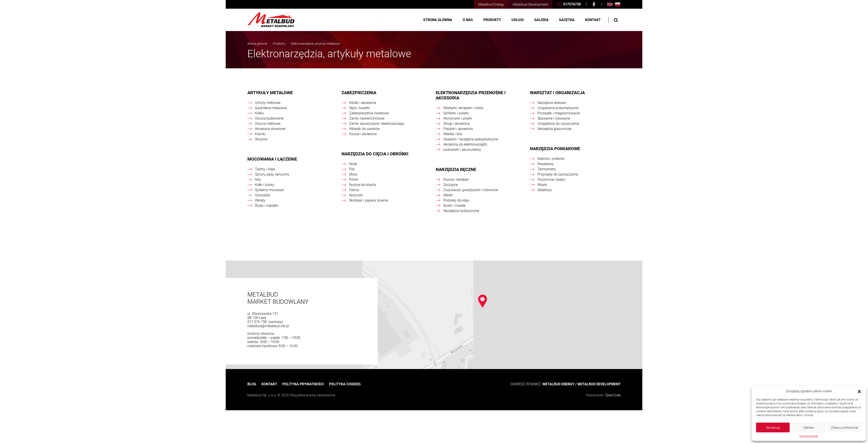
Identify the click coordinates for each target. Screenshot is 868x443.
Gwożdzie (262, 195)
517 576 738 (257, 322)
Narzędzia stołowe (552, 103)
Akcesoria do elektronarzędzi (465, 144)
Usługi (518, 20)
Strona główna (438, 20)
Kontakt (593, 20)
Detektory (545, 190)
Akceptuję (773, 428)
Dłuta (353, 174)
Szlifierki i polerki (456, 113)
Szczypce (450, 185)
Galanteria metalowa (271, 108)
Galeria (541, 20)
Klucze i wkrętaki (456, 180)
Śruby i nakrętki (267, 206)
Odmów (809, 428)
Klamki (260, 134)
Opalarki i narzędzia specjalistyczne (471, 139)
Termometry (547, 169)
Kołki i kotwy (265, 185)
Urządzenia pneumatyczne (558, 108)
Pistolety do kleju (456, 200)
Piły (352, 169)
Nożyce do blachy (363, 185)
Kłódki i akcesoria (363, 103)
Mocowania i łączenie (272, 159)
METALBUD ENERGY (558, 384)
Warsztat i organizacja (557, 93)
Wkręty (260, 200)
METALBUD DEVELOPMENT (599, 384)
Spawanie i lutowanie (554, 118)
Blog (252, 384)
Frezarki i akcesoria (458, 129)
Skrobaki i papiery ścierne (369, 200)
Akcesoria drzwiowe (270, 129)
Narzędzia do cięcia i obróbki (375, 154)
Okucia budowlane (269, 118)
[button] (859, 391)
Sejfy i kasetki (360, 108)
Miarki (542, 185)
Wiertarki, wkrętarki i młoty (463, 108)
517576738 (569, 4)
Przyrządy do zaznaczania (558, 174)
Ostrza (354, 190)
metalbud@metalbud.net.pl (268, 326)
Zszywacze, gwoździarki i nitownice (471, 190)
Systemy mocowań (270, 190)
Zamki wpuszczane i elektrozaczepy (377, 124)
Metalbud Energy (491, 4)
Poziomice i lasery (551, 180)
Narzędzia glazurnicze (554, 129)
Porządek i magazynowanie (559, 113)
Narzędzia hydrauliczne (461, 211)
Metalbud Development (530, 4)
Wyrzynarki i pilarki (458, 118)
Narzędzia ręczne (456, 169)
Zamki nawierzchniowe (367, 118)
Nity (258, 180)
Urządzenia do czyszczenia (558, 124)
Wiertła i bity (453, 134)
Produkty (492, 20)
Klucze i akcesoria (363, 134)
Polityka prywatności (303, 384)
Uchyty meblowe (268, 103)
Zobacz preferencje (845, 428)
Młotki (448, 195)
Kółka (259, 113)
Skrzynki (261, 139)
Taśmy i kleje (265, 169)
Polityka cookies (809, 436)
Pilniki (354, 180)
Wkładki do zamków (365, 129)
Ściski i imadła (454, 206)
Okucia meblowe (268, 124)
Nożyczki (356, 195)
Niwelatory (546, 164)
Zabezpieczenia (359, 93)
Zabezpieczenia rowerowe (369, 113)
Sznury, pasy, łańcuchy (272, 174)
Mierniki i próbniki (551, 159)
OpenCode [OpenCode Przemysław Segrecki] (613, 395)
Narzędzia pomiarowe (555, 149)
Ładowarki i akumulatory (462, 150)
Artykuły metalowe (270, 93)
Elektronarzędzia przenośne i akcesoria (471, 95)
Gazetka (567, 20)
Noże (353, 164)
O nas (468, 20)
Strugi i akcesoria (456, 124)
